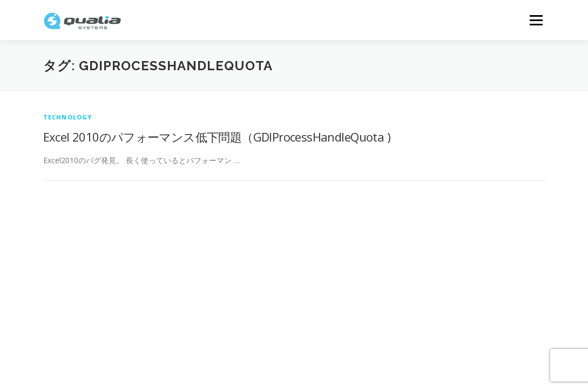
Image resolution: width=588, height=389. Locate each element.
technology (68, 117)
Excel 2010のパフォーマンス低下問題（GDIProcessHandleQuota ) (217, 137)
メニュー (536, 20)
